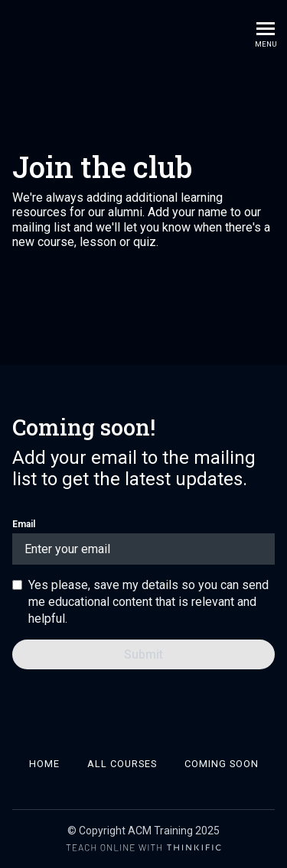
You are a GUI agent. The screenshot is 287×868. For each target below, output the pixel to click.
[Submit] (143, 654)
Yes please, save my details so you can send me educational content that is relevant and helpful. (148, 602)
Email (143, 542)
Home (44, 764)
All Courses (122, 764)
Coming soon (222, 764)
